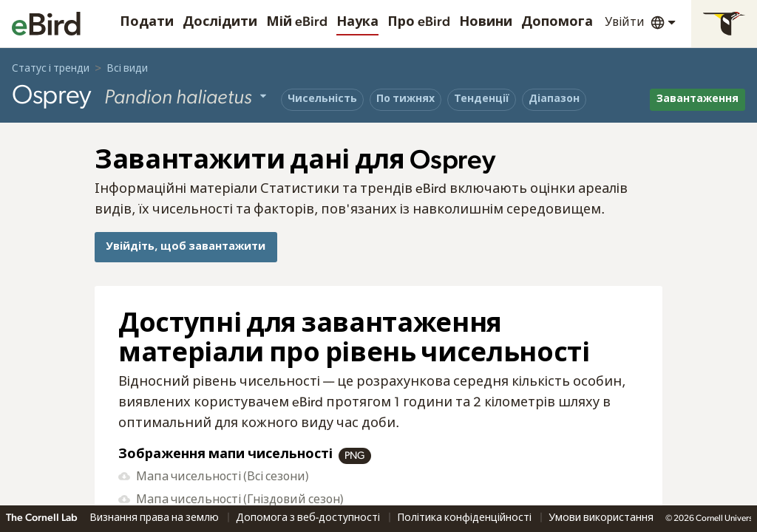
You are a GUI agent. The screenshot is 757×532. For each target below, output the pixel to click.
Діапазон (554, 99)
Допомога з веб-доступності (309, 518)
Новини (486, 22)
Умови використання (601, 518)
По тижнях (405, 99)
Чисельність (322, 99)
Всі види (127, 69)
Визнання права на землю (155, 518)
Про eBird (419, 22)
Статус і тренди (51, 69)
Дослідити (220, 22)
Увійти (625, 22)
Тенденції (482, 99)
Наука (357, 22)
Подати (147, 22)
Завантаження (697, 99)
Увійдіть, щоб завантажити (186, 246)
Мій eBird (297, 22)
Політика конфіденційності (465, 518)
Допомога (557, 22)
